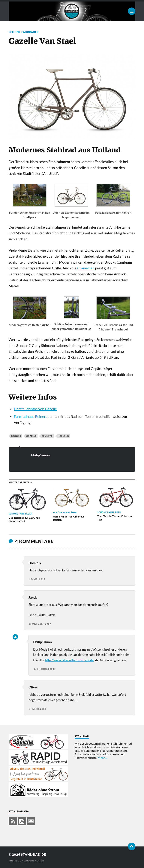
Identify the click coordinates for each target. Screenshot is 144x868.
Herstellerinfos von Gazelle (35, 409)
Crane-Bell (86, 268)
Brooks (16, 436)
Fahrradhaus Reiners (30, 417)
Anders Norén (34, 861)
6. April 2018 (38, 709)
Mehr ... (102, 758)
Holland (63, 436)
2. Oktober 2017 (40, 624)
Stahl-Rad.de (34, 854)
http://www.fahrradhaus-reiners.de (69, 660)
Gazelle (31, 436)
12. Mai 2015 (37, 579)
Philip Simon (40, 455)
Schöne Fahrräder (24, 32)
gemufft (47, 436)
